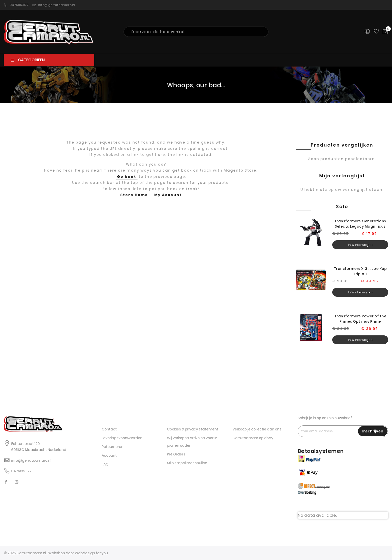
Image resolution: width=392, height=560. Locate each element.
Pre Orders (176, 454)
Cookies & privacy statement (193, 429)
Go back (127, 177)
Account (109, 455)
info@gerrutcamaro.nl (54, 5)
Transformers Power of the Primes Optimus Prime (360, 319)
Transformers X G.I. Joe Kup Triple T (360, 271)
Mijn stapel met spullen (187, 463)
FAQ (105, 464)
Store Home (134, 195)
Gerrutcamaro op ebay (253, 438)
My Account (168, 195)
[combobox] (196, 32)
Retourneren (113, 447)
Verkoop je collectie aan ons (257, 429)
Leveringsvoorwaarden (122, 438)
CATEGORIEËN (28, 60)
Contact (109, 429)
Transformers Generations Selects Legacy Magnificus (360, 224)
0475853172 (16, 5)
